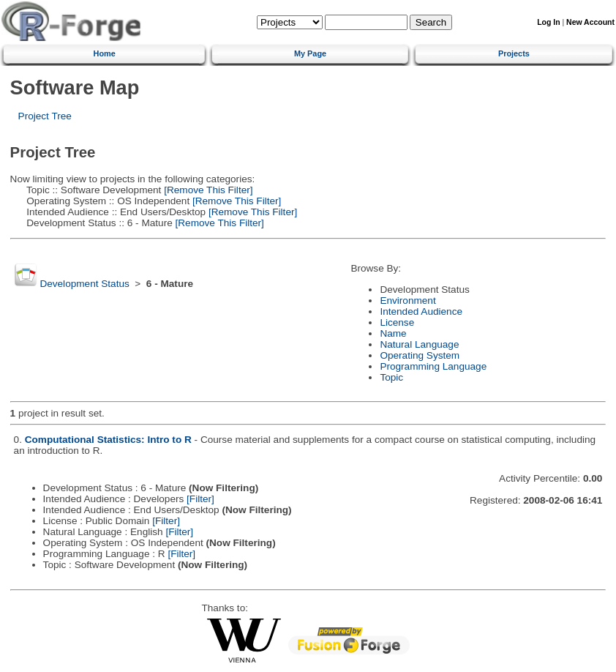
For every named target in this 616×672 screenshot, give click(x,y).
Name (393, 333)
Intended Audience (421, 311)
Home (105, 53)
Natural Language (419, 344)
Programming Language (433, 366)
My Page (310, 53)
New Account (590, 22)
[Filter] (200, 499)
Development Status (84, 284)
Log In (548, 22)
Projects (514, 53)
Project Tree (45, 116)
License (397, 322)
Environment (407, 300)
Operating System (420, 355)
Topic (391, 377)
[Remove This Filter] (207, 190)
